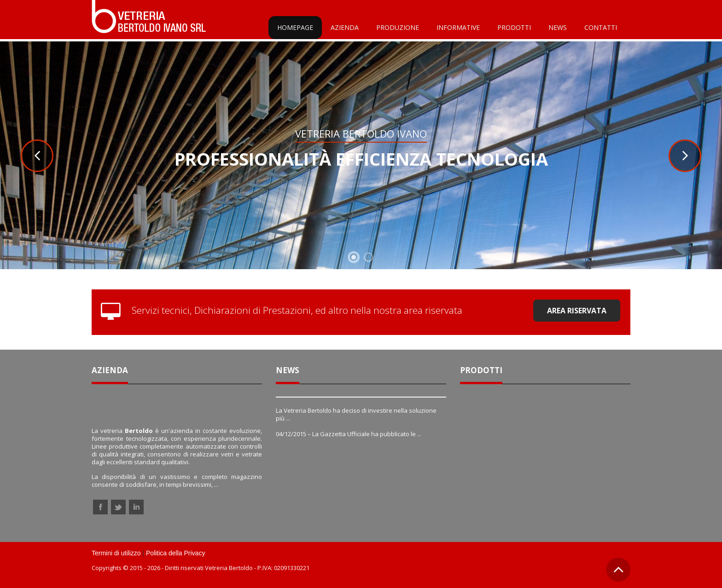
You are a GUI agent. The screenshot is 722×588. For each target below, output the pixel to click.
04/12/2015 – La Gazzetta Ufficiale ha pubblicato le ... (349, 434)
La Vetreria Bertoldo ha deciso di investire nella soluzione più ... (356, 414)
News (558, 27)
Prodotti (514, 27)
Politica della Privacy (175, 553)
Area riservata (577, 311)
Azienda (345, 27)
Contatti (601, 27)
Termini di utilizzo (116, 553)
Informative (458, 27)
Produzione (398, 27)
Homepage (295, 27)
